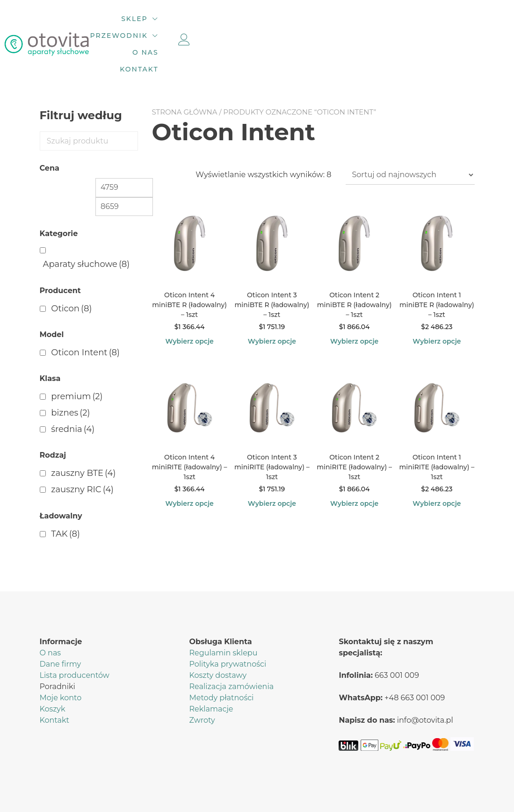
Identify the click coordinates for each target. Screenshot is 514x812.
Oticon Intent (85, 316)
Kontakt (393, 26)
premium (77, 360)
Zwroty (202, 683)
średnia (73, 393)
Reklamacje (211, 672)
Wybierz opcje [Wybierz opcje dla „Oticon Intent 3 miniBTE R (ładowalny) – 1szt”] (272, 305)
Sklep (206, 26)
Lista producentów (75, 638)
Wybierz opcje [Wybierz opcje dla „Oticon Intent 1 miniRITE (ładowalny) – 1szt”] (437, 467)
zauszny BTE (83, 437)
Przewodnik (275, 26)
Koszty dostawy (218, 638)
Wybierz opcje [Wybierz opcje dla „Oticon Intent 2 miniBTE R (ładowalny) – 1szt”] (354, 305)
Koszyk (53, 672)
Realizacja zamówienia (231, 650)
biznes (70, 376)
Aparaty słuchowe (87, 228)
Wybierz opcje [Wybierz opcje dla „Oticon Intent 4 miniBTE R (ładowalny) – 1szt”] (189, 305)
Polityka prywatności (228, 627)
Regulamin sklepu (223, 616)
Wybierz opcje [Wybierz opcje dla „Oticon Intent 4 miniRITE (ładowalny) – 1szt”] (189, 467)
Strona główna (185, 75)
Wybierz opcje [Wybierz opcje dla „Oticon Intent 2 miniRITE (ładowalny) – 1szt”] (354, 467)
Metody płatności (221, 661)
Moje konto (61, 661)
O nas (344, 26)
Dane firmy (61, 627)
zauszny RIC (82, 453)
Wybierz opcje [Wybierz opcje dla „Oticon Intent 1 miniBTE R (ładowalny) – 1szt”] (437, 305)
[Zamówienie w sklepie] (410, 138)
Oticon (71, 272)
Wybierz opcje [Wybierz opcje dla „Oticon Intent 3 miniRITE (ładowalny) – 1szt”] (272, 467)
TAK (65, 497)
